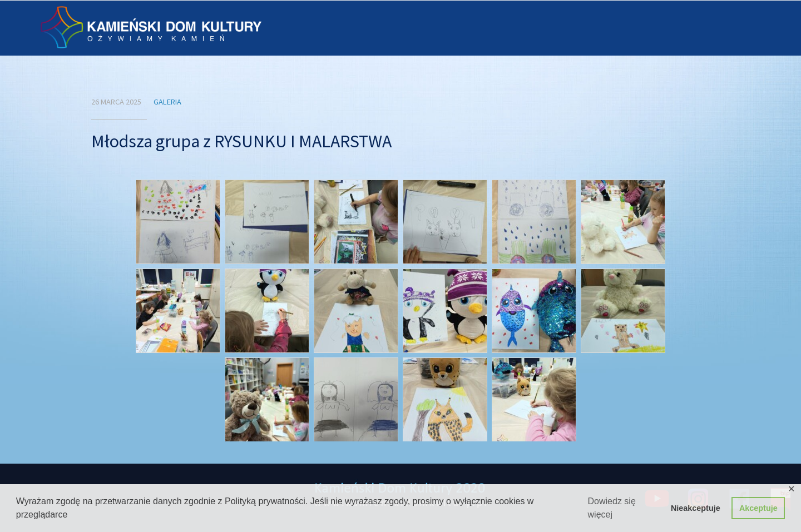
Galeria (167, 102)
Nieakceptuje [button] (696, 508)
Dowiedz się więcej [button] (612, 508)
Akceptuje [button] (758, 508)
